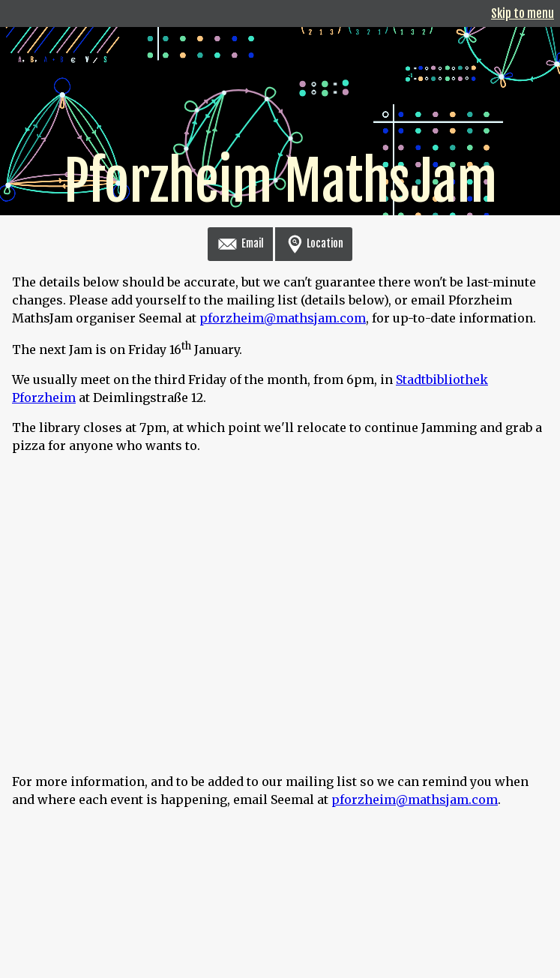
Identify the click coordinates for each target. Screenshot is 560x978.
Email (240, 243)
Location (314, 243)
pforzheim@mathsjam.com (283, 318)
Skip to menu (523, 13)
